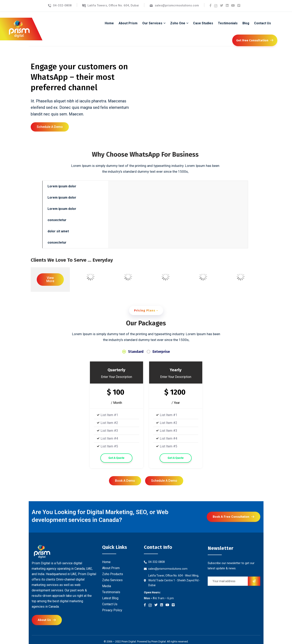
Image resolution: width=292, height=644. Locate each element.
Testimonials (111, 592)
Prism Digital (159, 641)
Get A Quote (116, 458)
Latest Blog (110, 598)
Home (106, 562)
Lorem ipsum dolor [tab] (62, 186)
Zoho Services (112, 580)
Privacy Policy (112, 610)
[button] (50, 127)
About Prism (111, 568)
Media (107, 586)
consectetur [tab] (57, 220)
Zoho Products (113, 574)
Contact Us (110, 604)
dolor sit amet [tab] (58, 231)
